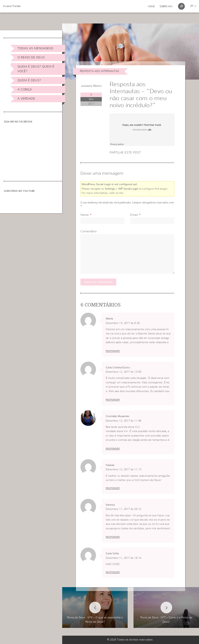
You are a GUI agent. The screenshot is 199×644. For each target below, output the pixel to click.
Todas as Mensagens (35, 48)
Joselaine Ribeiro (91, 86)
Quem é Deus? (29, 80)
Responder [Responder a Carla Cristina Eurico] (113, 400)
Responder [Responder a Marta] (113, 351)
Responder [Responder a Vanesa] (113, 537)
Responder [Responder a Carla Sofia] (113, 572)
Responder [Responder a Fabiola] (113, 488)
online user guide (137, 193)
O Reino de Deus (31, 57)
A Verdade (26, 99)
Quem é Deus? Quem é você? (36, 69)
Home (151, 6)
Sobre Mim (166, 6)
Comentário (89, 231)
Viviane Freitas (12, 6)
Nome (85, 215)
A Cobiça (25, 89)
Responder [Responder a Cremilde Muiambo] (113, 449)
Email (134, 215)
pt (193, 6)
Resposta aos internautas (99, 71)
